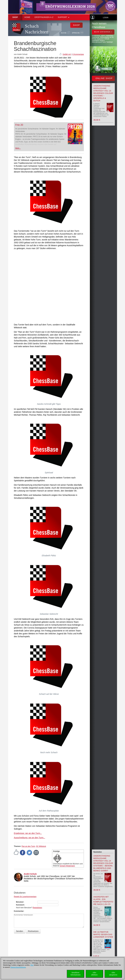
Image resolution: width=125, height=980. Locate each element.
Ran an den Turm (28, 846)
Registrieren (37, 908)
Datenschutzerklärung (18, 967)
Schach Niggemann (67, 866)
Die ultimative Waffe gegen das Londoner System (103, 934)
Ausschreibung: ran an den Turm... (30, 838)
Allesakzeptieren (113, 974)
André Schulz (30, 874)
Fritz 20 (19, 125)
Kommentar (19, 911)
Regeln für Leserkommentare (25, 897)
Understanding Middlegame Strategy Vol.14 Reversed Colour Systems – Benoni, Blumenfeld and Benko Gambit (103, 863)
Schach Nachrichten (37, 29)
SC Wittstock (41, 846)
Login (106, 18)
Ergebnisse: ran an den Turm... (28, 833)
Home (27, 17)
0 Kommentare (78, 54)
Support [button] (64, 17)
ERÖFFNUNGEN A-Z (44, 17)
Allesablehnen (94, 974)
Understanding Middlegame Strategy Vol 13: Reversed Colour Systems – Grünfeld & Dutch (103, 93)
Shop (15, 17)
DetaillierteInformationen (76, 974)
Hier (32, 965)
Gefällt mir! (67, 54)
